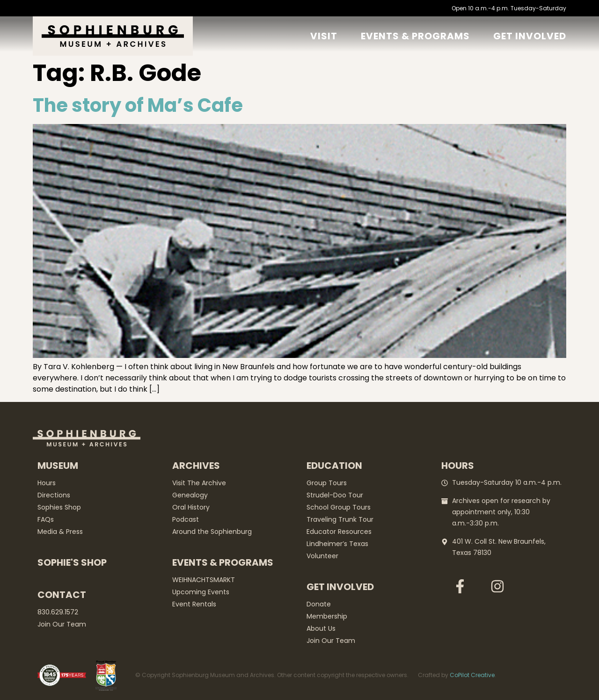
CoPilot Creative (472, 675)
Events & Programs (415, 36)
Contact (62, 595)
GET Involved (530, 36)
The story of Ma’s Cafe (138, 105)
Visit (324, 36)
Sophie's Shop (72, 562)
